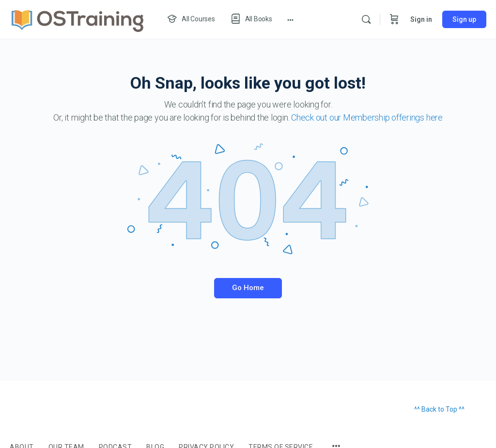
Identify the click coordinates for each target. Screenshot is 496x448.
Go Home (248, 288)
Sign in (421, 19)
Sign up (464, 19)
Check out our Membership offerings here (367, 117)
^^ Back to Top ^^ (439, 409)
